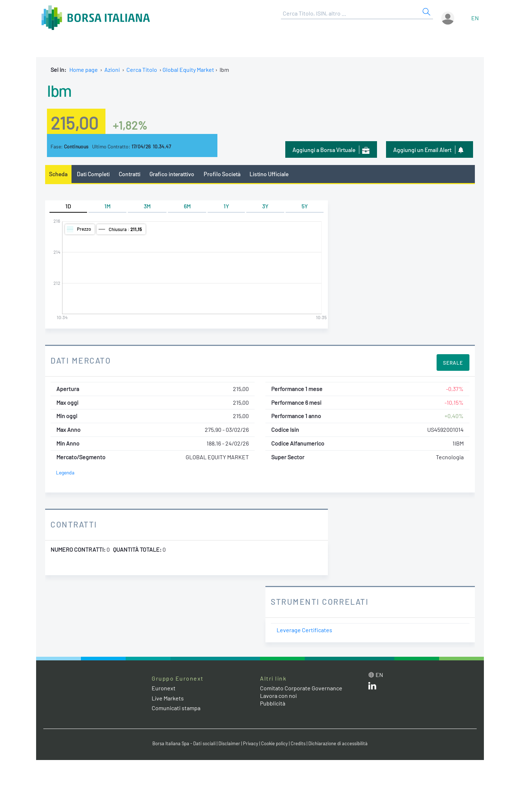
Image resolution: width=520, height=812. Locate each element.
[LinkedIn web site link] (372, 687)
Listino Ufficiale (269, 174)
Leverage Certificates (304, 630)
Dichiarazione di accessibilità (338, 743)
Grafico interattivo (172, 174)
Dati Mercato (81, 360)
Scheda (58, 174)
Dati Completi (93, 174)
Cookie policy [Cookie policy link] (274, 743)
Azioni (112, 70)
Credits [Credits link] (298, 743)
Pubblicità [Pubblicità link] (273, 703)
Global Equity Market (188, 70)
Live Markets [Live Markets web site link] (168, 698)
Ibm (59, 90)
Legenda (65, 472)
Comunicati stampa (176, 708)
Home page (84, 70)
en (475, 18)
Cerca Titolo (142, 70)
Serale (453, 363)
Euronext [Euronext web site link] (164, 688)
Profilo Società (222, 174)
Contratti (130, 174)
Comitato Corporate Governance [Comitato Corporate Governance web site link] (301, 688)
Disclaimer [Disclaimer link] (229, 743)
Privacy (251, 743)
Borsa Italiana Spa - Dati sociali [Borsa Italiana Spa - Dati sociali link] (184, 743)
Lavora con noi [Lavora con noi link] (278, 696)
